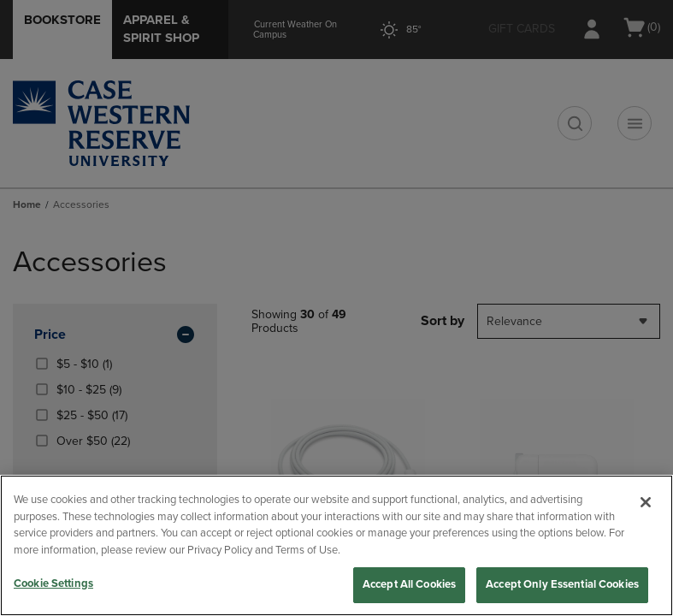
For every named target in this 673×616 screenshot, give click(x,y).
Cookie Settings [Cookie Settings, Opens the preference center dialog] (53, 583)
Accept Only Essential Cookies (562, 584)
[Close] (646, 502)
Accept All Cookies (409, 584)
